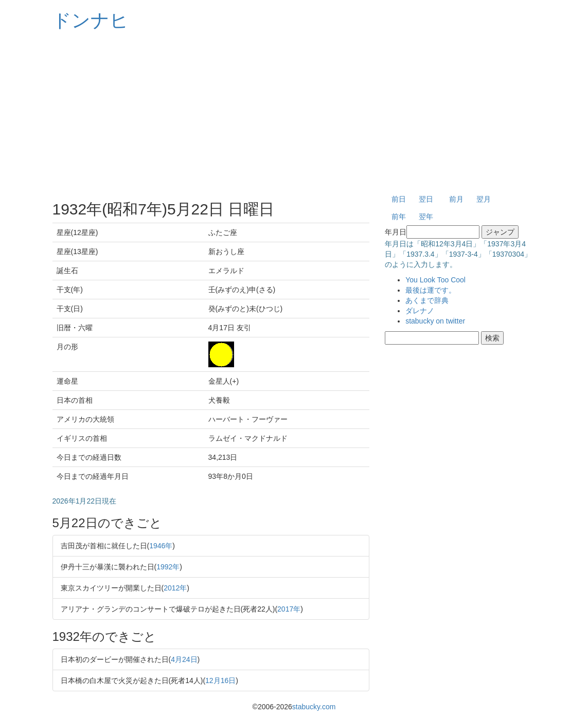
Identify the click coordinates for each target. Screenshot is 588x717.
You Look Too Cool (435, 280)
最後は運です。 (431, 290)
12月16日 (220, 680)
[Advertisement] (294, 113)
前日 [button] (399, 199)
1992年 (168, 567)
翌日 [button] (426, 199)
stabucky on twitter (435, 321)
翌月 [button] (484, 199)
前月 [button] (456, 199)
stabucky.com (314, 707)
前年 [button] (399, 217)
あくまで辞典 (427, 300)
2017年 (289, 609)
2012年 (175, 588)
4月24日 (184, 659)
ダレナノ (420, 311)
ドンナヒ (91, 20)
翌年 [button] (426, 217)
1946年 (161, 546)
